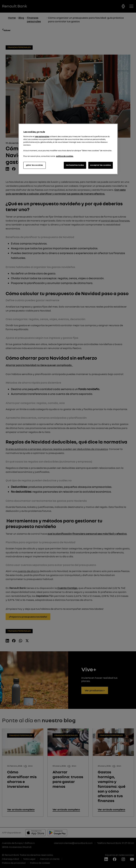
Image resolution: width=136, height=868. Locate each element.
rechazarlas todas (75, 165)
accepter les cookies (100, 165)
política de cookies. (65, 156)
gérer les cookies (34, 165)
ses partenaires (42, 136)
